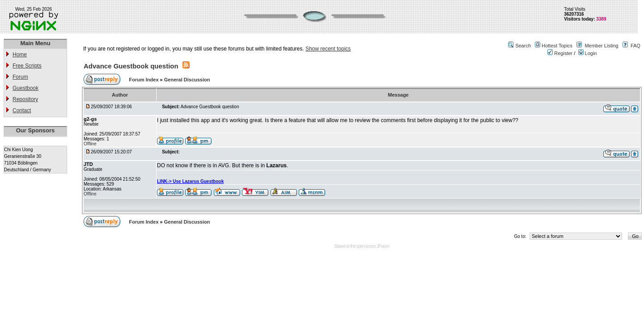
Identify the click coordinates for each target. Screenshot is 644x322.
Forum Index (145, 80)
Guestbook (25, 88)
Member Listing (601, 46)
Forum (20, 77)
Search (523, 46)
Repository (25, 99)
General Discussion (187, 80)
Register (560, 53)
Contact (22, 110)
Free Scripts (27, 66)
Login (588, 53)
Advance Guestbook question (131, 66)
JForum (383, 246)
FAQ (636, 46)
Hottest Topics (557, 46)
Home (20, 55)
